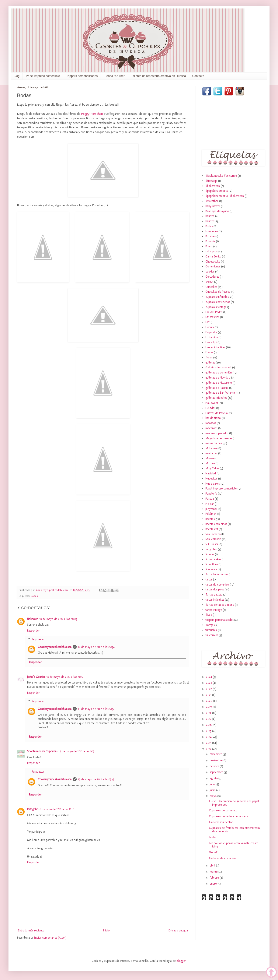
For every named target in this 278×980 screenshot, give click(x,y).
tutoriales (211, 630)
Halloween (212, 403)
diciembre (216, 754)
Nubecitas (211, 479)
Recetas (210, 519)
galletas (210, 363)
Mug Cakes (212, 468)
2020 (210, 701)
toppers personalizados (219, 620)
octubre (215, 766)
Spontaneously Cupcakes (42, 751)
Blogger (181, 961)
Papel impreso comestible (43, 76)
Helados (210, 408)
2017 (209, 719)
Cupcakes (211, 287)
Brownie (210, 241)
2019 (209, 707)
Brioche (210, 236)
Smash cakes (213, 559)
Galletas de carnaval (218, 367)
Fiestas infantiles (215, 347)
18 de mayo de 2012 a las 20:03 (58, 619)
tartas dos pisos (215, 589)
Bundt (209, 246)
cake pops (211, 251)
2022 (209, 689)
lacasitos (211, 423)
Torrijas (210, 625)
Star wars (211, 569)
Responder (33, 631)
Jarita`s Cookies (36, 677)
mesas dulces (214, 443)
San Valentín (213, 539)
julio (213, 784)
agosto (214, 778)
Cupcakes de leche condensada (229, 816)
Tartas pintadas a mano (220, 605)
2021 (209, 695)
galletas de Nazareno (219, 383)
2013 (209, 743)
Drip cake (211, 332)
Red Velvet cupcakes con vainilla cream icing (234, 845)
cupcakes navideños (218, 302)
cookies (210, 272)
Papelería (211, 494)
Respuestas (38, 639)
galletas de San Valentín (220, 393)
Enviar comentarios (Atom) (50, 938)
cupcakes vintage (216, 307)
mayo (213, 796)
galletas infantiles (216, 398)
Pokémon (211, 514)
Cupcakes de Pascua (218, 292)
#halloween (213, 186)
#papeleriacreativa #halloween (225, 196)
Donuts (210, 327)
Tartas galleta (214, 595)
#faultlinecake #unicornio (221, 176)
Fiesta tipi (211, 342)
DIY (208, 322)
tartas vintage (214, 610)
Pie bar (210, 504)
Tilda (209, 615)
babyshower (213, 206)
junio (213, 790)
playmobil (211, 509)
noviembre (217, 760)
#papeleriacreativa (217, 191)
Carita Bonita (213, 257)
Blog (17, 76)
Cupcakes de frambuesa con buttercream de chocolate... (234, 830)
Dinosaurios (212, 317)
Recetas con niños (216, 524)
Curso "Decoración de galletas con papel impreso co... (234, 803)
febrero (215, 878)
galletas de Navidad (218, 378)
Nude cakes (213, 484)
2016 (209, 725)
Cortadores (212, 277)
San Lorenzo (213, 534)
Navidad (211, 473)
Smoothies (212, 564)
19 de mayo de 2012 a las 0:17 (76, 751)
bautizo (210, 216)
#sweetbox (212, 201)
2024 (210, 677)
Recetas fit (212, 529)
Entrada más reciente (31, 930)
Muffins (210, 463)
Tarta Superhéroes (217, 574)
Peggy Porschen (92, 114)
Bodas (34, 596)
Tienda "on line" (114, 76)
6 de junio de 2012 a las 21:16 (57, 809)
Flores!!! (214, 852)
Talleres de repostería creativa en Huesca (159, 76)
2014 (209, 737)
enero (214, 884)
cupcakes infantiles (217, 297)
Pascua (210, 499)
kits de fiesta (213, 418)
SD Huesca (212, 544)
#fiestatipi (211, 181)
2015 (209, 731)
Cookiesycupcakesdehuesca (55, 647)
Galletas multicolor (221, 822)
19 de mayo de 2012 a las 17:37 (96, 709)
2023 (209, 683)
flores (209, 357)
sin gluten (211, 549)
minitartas (211, 453)
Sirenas (210, 554)
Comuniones (213, 266)
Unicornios (212, 635)
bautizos (210, 221)
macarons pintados (217, 433)
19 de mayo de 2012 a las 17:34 (96, 647)
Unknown (33, 619)
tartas (209, 579)
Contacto (198, 76)
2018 (209, 713)
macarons (211, 428)
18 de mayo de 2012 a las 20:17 (65, 677)
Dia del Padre (214, 312)
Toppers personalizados (82, 76)
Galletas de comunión (223, 858)
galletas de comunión (219, 373)
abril (213, 866)
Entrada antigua (178, 930)
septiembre (217, 772)
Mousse (210, 458)
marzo (214, 872)
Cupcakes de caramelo (223, 810)
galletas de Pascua (217, 388)
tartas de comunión (217, 585)
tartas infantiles (215, 600)
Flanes (209, 352)
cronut (209, 282)
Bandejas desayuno (217, 211)
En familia (212, 337)
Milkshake (211, 448)
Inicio (106, 930)
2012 (209, 749)
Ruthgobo (33, 809)
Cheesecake (213, 262)
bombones (212, 231)
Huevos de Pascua (217, 413)
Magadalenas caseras (219, 438)
